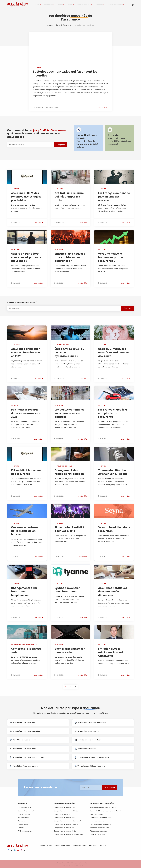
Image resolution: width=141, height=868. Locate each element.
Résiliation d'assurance (98, 831)
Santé (61, 5)
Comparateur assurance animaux (66, 824)
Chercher (128, 308)
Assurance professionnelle (100, 828)
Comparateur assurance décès (65, 831)
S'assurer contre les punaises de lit (103, 807)
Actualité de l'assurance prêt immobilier (27, 757)
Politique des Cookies (79, 845)
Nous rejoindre (23, 818)
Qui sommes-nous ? (25, 807)
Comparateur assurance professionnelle (68, 834)
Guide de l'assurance (64, 25)
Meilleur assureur (96, 814)
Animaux (99, 5)
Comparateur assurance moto (65, 818)
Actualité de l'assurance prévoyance (90, 723)
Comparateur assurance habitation (66, 811)
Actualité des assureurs (85, 749)
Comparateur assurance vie (64, 828)
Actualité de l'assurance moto (23, 749)
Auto (37, 5)
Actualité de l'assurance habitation (25, 731)
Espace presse (23, 824)
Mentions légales (46, 845)
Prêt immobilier (84, 5)
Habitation (49, 5)
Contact (21, 828)
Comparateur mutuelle (62, 814)
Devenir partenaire (25, 814)
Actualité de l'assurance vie (87, 731)
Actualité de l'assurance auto (23, 723)
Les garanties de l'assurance (100, 824)
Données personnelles (62, 845)
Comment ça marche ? (26, 811)
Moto (70, 5)
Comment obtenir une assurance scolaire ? (105, 811)
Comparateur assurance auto (64, 807)
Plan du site (103, 845)
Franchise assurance (97, 821)
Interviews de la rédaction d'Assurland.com (93, 757)
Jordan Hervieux (54, 107)
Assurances (22, 821)
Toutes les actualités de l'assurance (90, 766)
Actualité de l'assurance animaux (24, 766)
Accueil (50, 25)
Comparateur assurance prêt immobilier (68, 821)
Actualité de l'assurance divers (88, 740)
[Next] (75, 687)
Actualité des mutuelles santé (23, 740)
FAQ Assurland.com (25, 831)
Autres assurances (115, 5)
